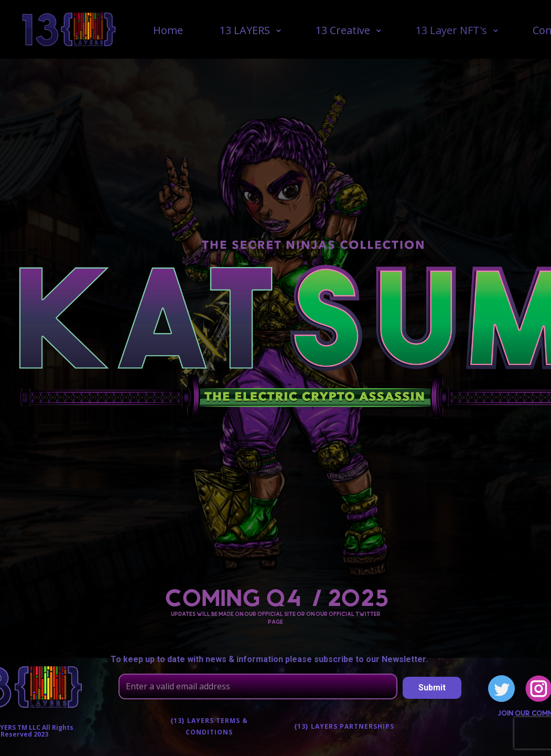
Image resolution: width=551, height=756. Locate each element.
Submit (432, 688)
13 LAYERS (245, 30)
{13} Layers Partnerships (344, 726)
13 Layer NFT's (451, 30)
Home (168, 30)
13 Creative (343, 30)
